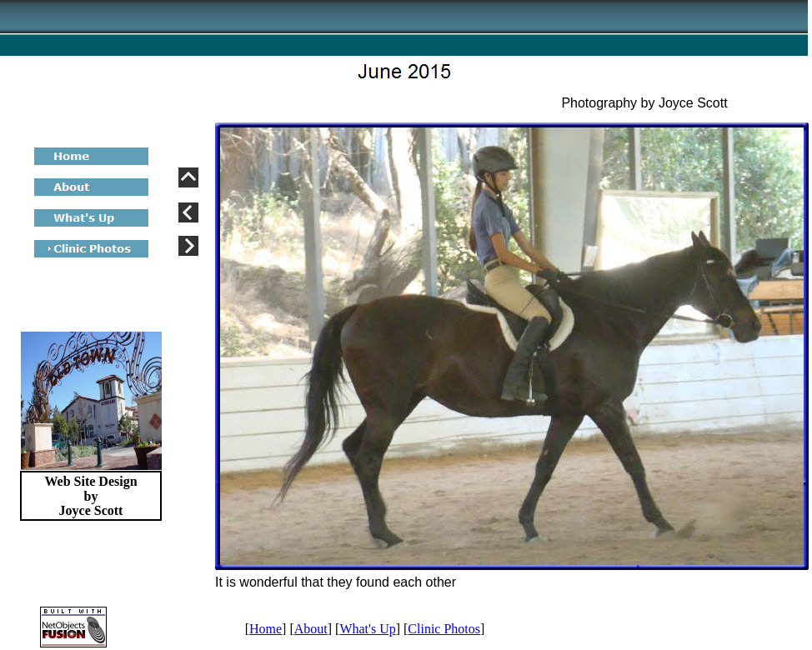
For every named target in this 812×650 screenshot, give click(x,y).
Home (266, 629)
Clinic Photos (444, 629)
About (311, 629)
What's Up (367, 629)
